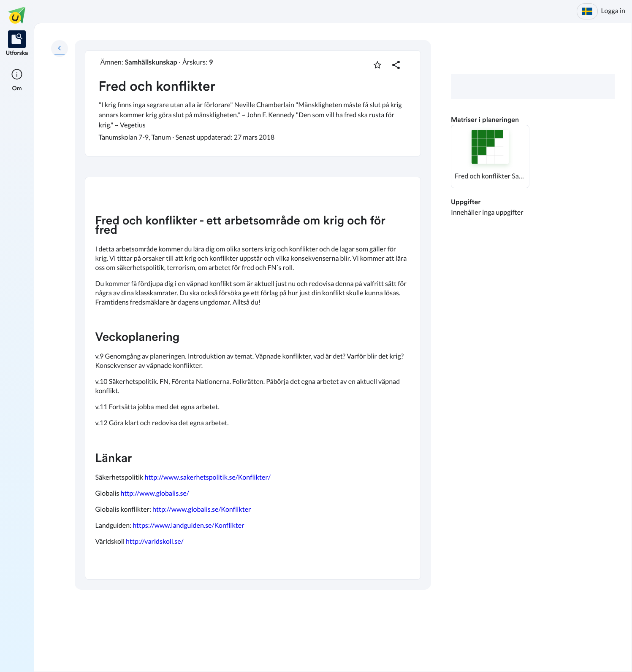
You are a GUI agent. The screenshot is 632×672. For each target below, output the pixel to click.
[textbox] (253, 378)
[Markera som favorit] (377, 65)
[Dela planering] (396, 65)
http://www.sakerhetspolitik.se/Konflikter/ (207, 477)
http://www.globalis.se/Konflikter (202, 509)
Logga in (613, 11)
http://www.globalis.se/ (155, 493)
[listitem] (17, 44)
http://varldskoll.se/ (155, 541)
